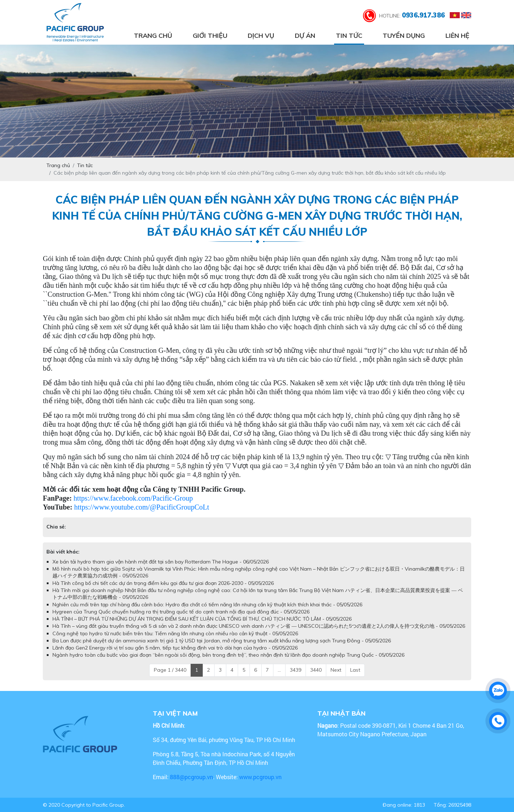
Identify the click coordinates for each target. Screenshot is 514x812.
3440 (316, 670)
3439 (296, 670)
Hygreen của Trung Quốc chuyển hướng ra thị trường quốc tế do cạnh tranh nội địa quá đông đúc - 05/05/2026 (181, 612)
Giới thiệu (210, 36)
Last (355, 670)
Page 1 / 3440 (170, 670)
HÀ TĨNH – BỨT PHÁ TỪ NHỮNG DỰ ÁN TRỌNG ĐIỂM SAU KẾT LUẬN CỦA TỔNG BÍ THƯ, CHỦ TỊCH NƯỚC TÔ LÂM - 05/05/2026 (202, 619)
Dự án (305, 36)
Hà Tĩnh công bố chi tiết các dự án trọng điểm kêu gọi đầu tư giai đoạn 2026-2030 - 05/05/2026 (163, 583)
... (279, 670)
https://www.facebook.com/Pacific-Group (133, 498)
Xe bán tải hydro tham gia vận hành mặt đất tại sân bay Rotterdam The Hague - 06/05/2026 (161, 562)
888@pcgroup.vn (192, 777)
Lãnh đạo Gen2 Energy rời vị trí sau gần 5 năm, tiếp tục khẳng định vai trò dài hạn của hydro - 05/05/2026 (175, 648)
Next (336, 670)
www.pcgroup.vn (261, 777)
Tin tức (349, 36)
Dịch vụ (261, 36)
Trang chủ (153, 36)
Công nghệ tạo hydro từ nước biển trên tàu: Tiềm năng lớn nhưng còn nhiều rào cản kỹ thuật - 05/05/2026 (175, 633)
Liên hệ (457, 36)
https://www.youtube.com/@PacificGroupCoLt (142, 507)
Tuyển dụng (404, 36)
